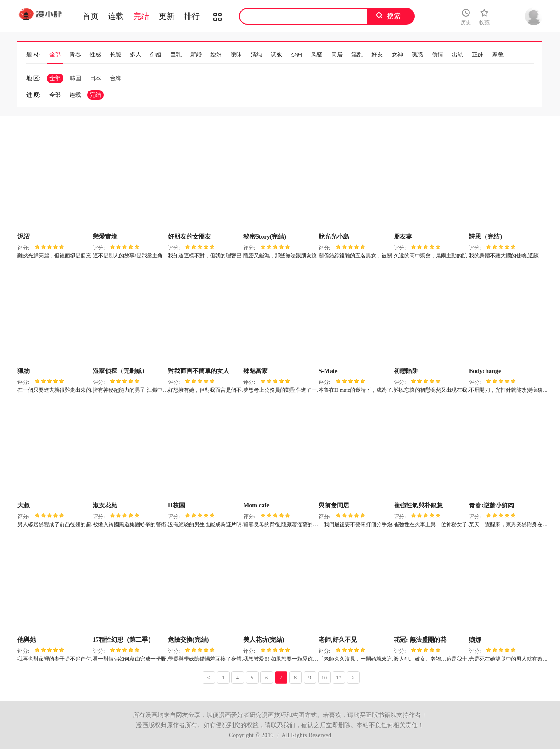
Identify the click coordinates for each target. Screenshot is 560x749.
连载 (116, 16)
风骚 (317, 55)
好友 (377, 55)
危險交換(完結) (188, 640)
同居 (337, 55)
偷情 (437, 55)
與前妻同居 (334, 505)
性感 (95, 55)
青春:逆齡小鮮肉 (492, 505)
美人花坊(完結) (264, 640)
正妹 (478, 55)
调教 (276, 55)
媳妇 (216, 55)
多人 (136, 55)
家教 (498, 55)
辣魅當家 (255, 371)
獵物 (24, 371)
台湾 (115, 78)
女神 (397, 55)
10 (324, 678)
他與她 (27, 640)
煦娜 (475, 640)
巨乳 (176, 55)
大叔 (24, 505)
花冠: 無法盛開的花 (420, 640)
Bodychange (485, 371)
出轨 (458, 55)
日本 (95, 78)
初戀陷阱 (406, 371)
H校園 (177, 505)
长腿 (115, 55)
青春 (75, 55)
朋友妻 (403, 237)
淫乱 (357, 55)
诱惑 (417, 55)
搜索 (394, 16)
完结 (141, 16)
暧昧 (236, 55)
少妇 (297, 55)
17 (339, 678)
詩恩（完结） (487, 237)
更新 (167, 16)
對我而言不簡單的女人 (199, 371)
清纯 (256, 55)
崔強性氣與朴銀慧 (418, 505)
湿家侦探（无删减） (120, 371)
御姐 (156, 55)
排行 (192, 16)
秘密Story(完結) (265, 237)
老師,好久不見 (338, 640)
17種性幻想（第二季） (123, 640)
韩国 (75, 78)
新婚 (196, 55)
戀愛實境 (105, 237)
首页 (91, 16)
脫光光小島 (334, 237)
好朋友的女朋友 (189, 237)
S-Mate (328, 371)
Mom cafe (256, 505)
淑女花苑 (105, 505)
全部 (55, 55)
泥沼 (24, 237)
